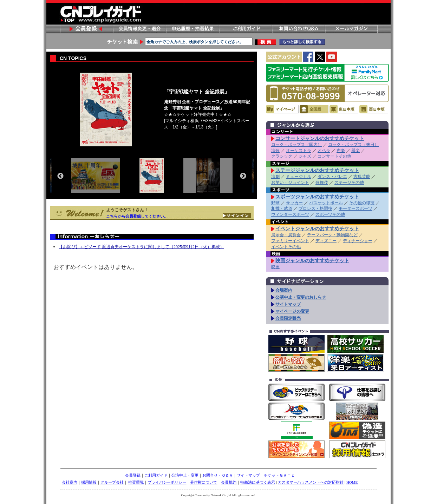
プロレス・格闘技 (315, 208)
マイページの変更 (292, 311)
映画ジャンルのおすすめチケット (312, 260)
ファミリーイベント (290, 241)
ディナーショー (358, 241)
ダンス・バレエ (332, 177)
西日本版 (374, 109)
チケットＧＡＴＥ (279, 475)
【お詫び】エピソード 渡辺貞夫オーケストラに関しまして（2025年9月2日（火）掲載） (141, 247)
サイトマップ (288, 304)
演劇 (275, 177)
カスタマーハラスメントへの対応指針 (311, 482)
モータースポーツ (356, 208)
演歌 (275, 151)
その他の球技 (362, 203)
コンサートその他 (334, 156)
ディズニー (326, 241)
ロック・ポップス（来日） (353, 145)
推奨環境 (136, 482)
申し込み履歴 (192, 29)
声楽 (341, 151)
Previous (60, 176)
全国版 (314, 109)
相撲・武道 (282, 208)
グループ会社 (112, 482)
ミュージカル (299, 177)
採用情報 (89, 482)
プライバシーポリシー (167, 482)
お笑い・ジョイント (290, 183)
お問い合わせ (298, 29)
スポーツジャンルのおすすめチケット (317, 197)
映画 (275, 267)
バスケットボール (326, 203)
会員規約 (229, 482)
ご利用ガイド (245, 29)
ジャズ (305, 156)
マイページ (282, 109)
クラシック (282, 156)
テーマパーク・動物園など (332, 235)
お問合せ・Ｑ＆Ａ (218, 475)
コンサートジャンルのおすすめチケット (320, 138)
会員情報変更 (139, 29)
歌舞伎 (322, 183)
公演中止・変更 (185, 475)
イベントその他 (286, 247)
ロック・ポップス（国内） (296, 145)
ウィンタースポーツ (290, 214)
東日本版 (344, 109)
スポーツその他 (330, 214)
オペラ (324, 151)
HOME (352, 482)
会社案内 (70, 482)
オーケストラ (299, 151)
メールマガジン (351, 29)
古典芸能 (362, 177)
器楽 (356, 151)
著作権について (204, 482)
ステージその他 (349, 183)
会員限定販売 (288, 318)
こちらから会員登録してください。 (137, 216)
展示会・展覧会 (286, 235)
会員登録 (86, 29)
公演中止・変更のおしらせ (301, 297)
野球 (275, 203)
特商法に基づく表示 (258, 482)
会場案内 (284, 290)
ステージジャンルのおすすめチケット (317, 170)
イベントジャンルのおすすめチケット (317, 228)
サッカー (294, 203)
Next (243, 176)
